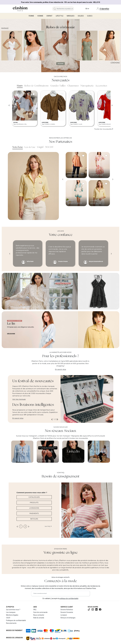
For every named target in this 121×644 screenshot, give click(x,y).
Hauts (20, 86)
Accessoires (101, 86)
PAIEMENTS (34, 513)
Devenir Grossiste (67, 612)
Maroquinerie (87, 86)
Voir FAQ (48, 526)
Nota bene (18, 147)
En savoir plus (60, 369)
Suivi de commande (40, 612)
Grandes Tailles (58, 86)
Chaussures (73, 86)
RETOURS (34, 519)
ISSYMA (16, 122)
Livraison (64, 615)
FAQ (35, 610)
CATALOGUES (34, 497)
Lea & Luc (30, 147)
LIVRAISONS (34, 508)
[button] (52, 419)
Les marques (11, 612)
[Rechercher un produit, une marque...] (65, 9)
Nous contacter (39, 615)
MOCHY (49, 147)
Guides (90, 16)
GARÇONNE (45, 122)
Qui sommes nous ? (13, 610)
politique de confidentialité (69, 598)
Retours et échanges (68, 618)
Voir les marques (19, 399)
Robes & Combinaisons (36, 86)
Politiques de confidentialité (16, 620)
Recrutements (11, 623)
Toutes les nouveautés (104, 129)
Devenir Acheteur (67, 610)
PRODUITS (34, 503)
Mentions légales (12, 615)
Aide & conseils (39, 618)
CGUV (8, 618)
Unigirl (40, 147)
